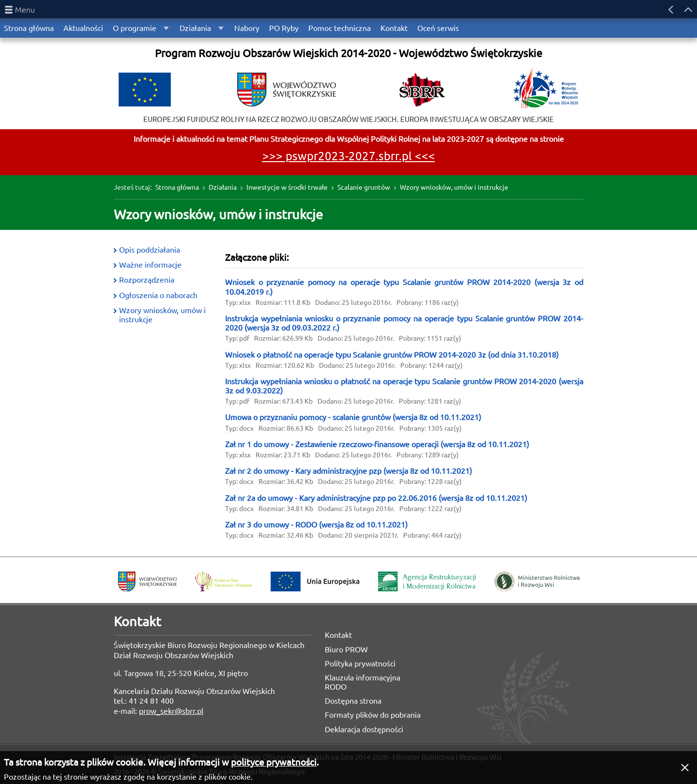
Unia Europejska (315, 581)
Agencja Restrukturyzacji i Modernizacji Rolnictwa (427, 581)
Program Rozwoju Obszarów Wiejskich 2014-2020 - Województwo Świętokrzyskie (348, 53)
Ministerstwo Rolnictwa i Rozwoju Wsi (537, 581)
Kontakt (338, 635)
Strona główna (177, 187)
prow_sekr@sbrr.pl (171, 711)
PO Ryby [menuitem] (284, 28)
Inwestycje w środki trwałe (287, 187)
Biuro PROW (346, 649)
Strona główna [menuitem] (29, 28)
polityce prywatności (274, 762)
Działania (223, 187)
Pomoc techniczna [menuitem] (340, 28)
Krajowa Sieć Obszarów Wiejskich (224, 581)
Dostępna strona (353, 701)
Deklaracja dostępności (364, 729)
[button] (685, 768)
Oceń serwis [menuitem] (438, 28)
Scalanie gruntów (364, 187)
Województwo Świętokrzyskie (147, 581)
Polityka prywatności (360, 663)
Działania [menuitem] (195, 28)
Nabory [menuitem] (247, 28)
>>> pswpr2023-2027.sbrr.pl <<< (349, 156)
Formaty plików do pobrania (373, 715)
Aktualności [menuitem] (83, 28)
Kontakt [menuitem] (394, 28)
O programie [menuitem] (135, 28)
